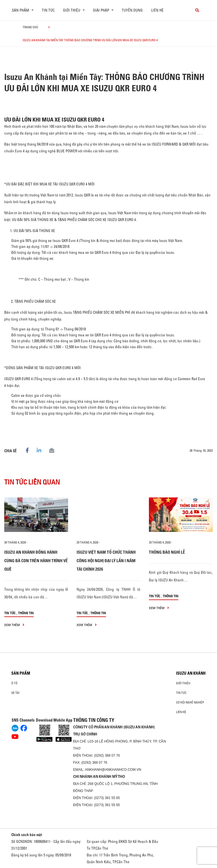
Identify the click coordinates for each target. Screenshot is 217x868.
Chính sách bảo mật (27, 835)
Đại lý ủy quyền (147, 252)
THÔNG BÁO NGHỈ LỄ (167, 552)
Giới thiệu (183, 683)
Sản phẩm (21, 673)
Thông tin (26, 613)
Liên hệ (157, 10)
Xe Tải (15, 693)
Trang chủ (30, 27)
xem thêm (14, 625)
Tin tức (48, 10)
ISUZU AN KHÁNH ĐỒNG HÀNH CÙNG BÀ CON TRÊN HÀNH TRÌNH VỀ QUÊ (36, 561)
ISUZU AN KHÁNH (191, 673)
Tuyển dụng (132, 10)
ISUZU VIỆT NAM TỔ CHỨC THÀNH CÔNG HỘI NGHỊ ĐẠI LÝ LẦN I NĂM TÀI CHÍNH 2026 (106, 561)
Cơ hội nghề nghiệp (190, 702)
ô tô (14, 683)
